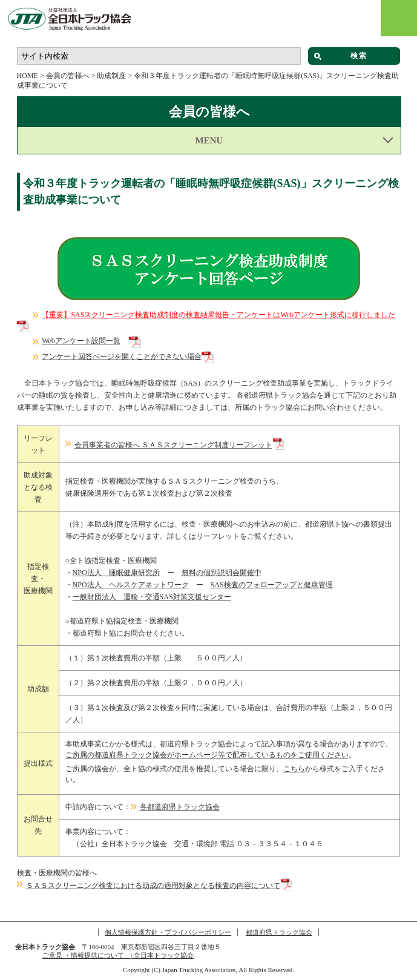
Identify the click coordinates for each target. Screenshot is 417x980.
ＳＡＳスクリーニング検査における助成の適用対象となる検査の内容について (153, 886)
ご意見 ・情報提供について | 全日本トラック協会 (118, 955)
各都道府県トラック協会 (180, 807)
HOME (28, 76)
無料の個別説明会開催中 (222, 573)
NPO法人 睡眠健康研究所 (116, 573)
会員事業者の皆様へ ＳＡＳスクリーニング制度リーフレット (173, 445)
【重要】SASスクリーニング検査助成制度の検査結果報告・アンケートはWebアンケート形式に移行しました (218, 315)
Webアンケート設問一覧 (81, 341)
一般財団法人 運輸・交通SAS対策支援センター (152, 597)
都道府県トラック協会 (279, 932)
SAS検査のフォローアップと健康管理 (272, 585)
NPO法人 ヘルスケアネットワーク (131, 585)
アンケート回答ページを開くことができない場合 (122, 357)
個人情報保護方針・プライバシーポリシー (168, 932)
